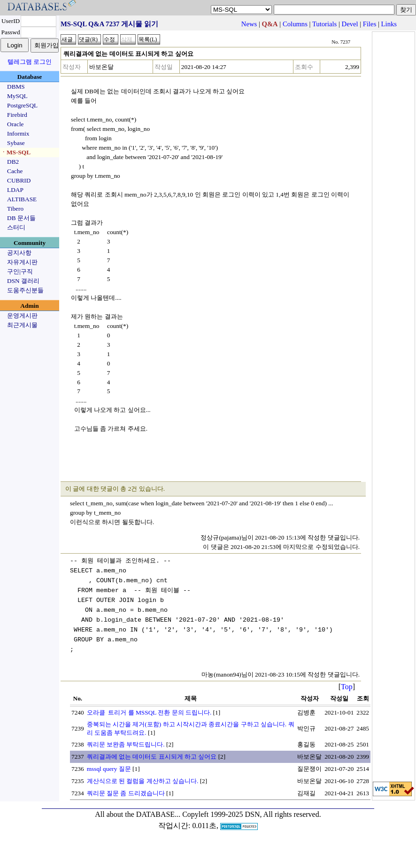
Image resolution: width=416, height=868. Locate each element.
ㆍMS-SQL (15, 152)
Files (370, 24)
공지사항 (19, 253)
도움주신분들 (25, 290)
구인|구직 (20, 271)
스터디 (16, 227)
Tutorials (324, 24)
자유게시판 (22, 262)
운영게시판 (22, 316)
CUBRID (19, 180)
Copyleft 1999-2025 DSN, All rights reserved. (252, 810)
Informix (18, 133)
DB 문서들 (21, 218)
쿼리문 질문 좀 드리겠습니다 (126, 788)
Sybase (16, 143)
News (249, 24)
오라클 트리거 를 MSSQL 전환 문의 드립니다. (149, 708)
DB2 (13, 162)
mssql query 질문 (109, 764)
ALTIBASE (22, 199)
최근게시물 (22, 325)
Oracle (15, 124)
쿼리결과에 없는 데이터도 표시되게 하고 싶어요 (152, 752)
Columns (295, 24)
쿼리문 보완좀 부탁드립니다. (126, 740)
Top (347, 682)
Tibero (15, 209)
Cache (15, 171)
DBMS (16, 87)
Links (389, 24)
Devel (350, 24)
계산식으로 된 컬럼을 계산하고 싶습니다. (143, 776)
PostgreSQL (22, 105)
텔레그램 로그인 (30, 62)
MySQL (17, 96)
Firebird (17, 115)
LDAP (15, 190)
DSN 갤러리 (23, 281)
